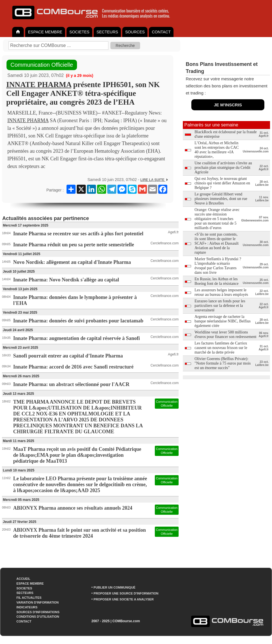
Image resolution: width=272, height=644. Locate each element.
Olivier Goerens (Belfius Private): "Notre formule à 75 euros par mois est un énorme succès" (223, 363)
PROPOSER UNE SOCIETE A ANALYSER (124, 599)
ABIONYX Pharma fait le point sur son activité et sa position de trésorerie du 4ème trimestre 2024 (80, 533)
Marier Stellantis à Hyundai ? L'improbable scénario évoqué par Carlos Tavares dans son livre (218, 266)
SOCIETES (79, 32)
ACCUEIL (23, 579)
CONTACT (161, 32)
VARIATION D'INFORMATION (38, 602)
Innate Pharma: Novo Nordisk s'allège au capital (66, 280)
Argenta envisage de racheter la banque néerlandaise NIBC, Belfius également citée (222, 321)
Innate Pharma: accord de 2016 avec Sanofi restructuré (73, 367)
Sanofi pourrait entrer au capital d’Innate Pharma (68, 356)
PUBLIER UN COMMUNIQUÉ (115, 587)
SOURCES (135, 32)
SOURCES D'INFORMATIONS (38, 612)
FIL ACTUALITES (29, 598)
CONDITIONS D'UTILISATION (38, 617)
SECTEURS (107, 32)
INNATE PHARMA (39, 85)
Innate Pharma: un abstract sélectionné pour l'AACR (71, 384)
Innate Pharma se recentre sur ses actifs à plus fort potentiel (78, 234)
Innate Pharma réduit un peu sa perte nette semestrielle (74, 245)
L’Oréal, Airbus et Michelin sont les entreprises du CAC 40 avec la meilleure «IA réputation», (217, 150)
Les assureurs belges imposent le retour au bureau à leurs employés (221, 292)
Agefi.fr (173, 232)
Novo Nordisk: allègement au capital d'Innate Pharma (72, 262)
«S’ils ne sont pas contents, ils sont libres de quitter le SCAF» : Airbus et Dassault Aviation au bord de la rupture (217, 243)
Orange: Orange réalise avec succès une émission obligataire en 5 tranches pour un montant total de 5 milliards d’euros (217, 219)
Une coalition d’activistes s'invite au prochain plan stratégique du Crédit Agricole (223, 168)
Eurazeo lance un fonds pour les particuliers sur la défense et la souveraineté (220, 306)
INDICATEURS (27, 607)
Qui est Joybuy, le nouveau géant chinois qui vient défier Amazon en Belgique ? (222, 183)
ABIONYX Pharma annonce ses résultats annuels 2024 (73, 508)
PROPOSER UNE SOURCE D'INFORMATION (126, 593)
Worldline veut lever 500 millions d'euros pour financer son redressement (225, 334)
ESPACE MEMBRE (45, 32)
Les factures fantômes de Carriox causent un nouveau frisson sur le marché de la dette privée (221, 348)
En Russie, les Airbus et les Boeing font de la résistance (217, 281)
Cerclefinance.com (165, 243)
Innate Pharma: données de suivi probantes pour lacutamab (78, 321)
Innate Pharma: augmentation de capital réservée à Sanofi (77, 338)
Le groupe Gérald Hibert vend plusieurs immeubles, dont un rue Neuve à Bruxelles (221, 199)
